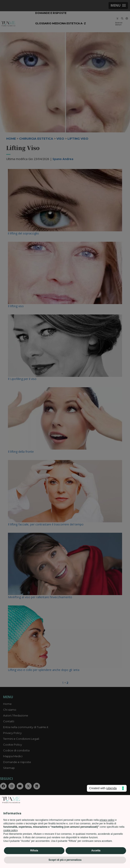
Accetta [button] (96, 851)
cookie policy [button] (10, 830)
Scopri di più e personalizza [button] (65, 860)
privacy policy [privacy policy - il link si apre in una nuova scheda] (107, 820)
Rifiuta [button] (34, 851)
